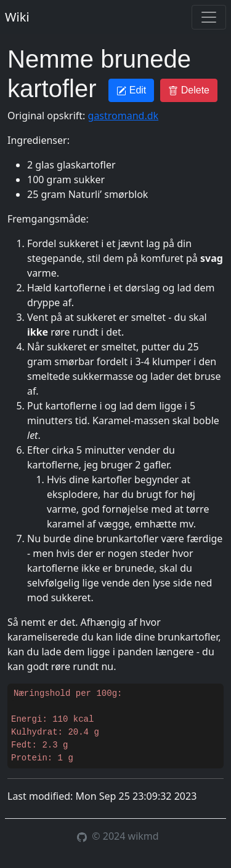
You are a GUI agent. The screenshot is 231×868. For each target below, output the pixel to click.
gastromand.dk (124, 116)
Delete (189, 90)
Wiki (17, 17)
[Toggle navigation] (209, 17)
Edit (131, 90)
